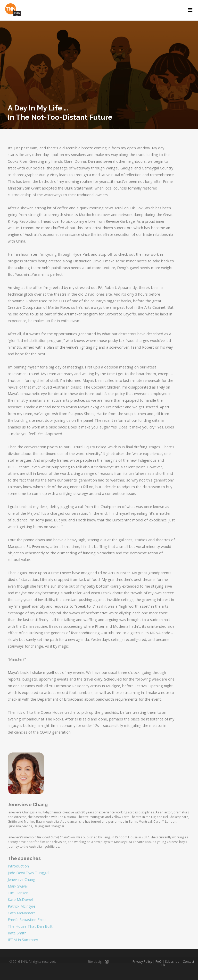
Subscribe (172, 962)
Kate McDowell (21, 900)
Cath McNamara (22, 913)
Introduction (18, 866)
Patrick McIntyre (22, 906)
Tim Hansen (18, 893)
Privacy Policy (142, 962)
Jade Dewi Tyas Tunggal (28, 873)
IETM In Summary (23, 940)
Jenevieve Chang (22, 879)
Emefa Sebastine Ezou (27, 920)
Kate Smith (17, 933)
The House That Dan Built (30, 926)
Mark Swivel (18, 886)
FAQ (159, 962)
